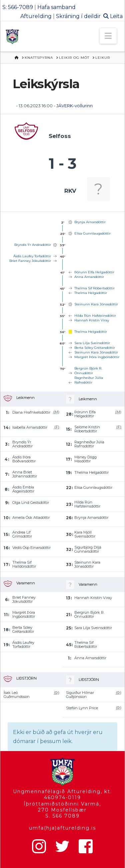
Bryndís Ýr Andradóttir (33, 245)
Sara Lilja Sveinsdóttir (92, 343)
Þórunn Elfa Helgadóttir (94, 272)
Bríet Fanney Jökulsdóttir (30, 261)
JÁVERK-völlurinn (74, 106)
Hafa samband (56, 7)
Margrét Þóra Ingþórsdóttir (97, 357)
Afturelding (36, 16)
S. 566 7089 (62, 816)
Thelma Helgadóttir (91, 293)
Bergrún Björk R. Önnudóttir (88, 371)
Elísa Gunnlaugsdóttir (92, 233)
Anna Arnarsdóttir (89, 277)
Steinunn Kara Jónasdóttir (96, 304)
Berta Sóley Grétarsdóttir (95, 348)
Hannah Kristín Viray (92, 320)
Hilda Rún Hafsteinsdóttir (95, 316)
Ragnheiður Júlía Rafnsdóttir (89, 380)
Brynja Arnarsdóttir (90, 222)
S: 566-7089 (18, 7)
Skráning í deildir (78, 16)
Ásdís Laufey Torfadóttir (32, 256)
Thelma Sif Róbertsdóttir (94, 288)
